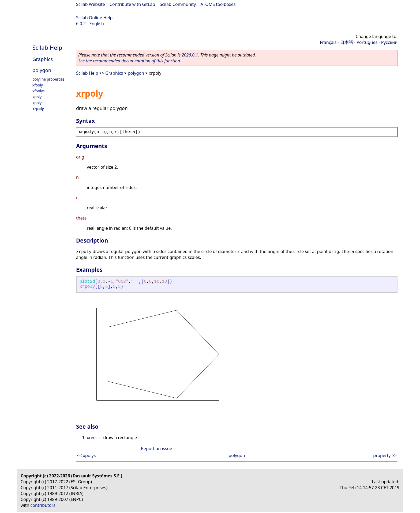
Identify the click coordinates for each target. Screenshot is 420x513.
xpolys (38, 103)
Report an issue (156, 448)
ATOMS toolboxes (218, 4)
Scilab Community (178, 4)
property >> (385, 455)
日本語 (347, 42)
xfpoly (38, 85)
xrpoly (38, 109)
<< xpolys (86, 455)
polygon (42, 70)
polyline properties (48, 79)
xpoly (37, 97)
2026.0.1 (190, 55)
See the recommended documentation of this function (129, 61)
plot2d (87, 282)
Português (367, 42)
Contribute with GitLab (132, 4)
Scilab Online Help (94, 18)
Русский (389, 42)
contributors (43, 505)
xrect (92, 437)
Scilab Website (91, 4)
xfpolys (38, 91)
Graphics (43, 59)
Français (328, 42)
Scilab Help (47, 48)
